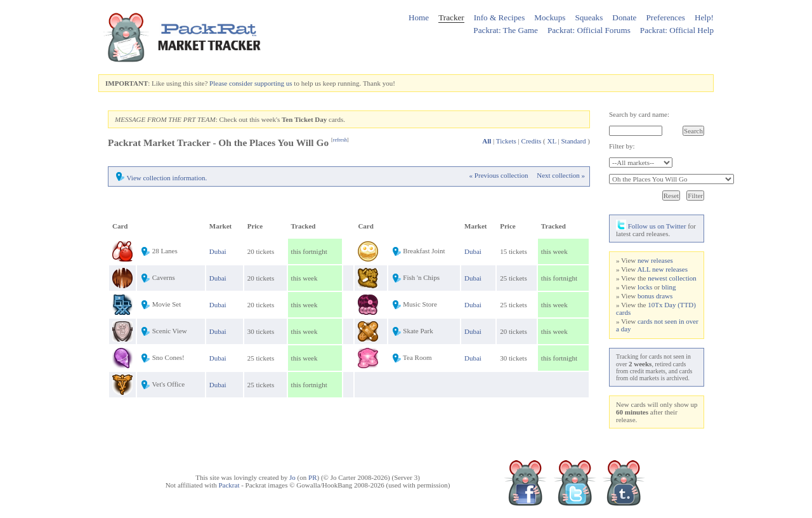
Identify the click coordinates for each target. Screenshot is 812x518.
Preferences (665, 17)
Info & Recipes (500, 17)
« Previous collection (499, 175)
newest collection (672, 278)
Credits (532, 141)
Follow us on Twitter (651, 226)
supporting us (273, 83)
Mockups (550, 17)
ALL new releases (662, 269)
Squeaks (589, 17)
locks (645, 287)
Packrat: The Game (506, 30)
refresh (340, 140)
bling (669, 287)
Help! (704, 17)
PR (312, 477)
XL (552, 141)
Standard (573, 141)
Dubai (218, 251)
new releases (655, 260)
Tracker (451, 17)
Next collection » (561, 175)
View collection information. (167, 178)
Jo (292, 477)
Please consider (231, 83)
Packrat (229, 485)
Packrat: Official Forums (589, 30)
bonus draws (655, 296)
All (487, 141)
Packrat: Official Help (677, 30)
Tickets (506, 141)
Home (419, 17)
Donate (624, 17)
